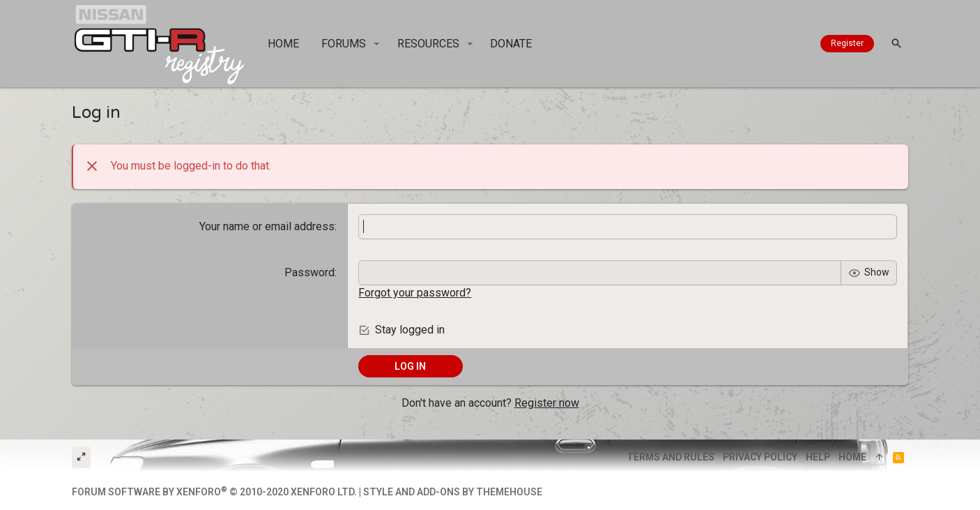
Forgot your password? (415, 293)
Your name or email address (267, 226)
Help (818, 457)
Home (852, 457)
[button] (377, 44)
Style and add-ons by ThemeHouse (453, 492)
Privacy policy (760, 457)
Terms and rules (671, 457)
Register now (547, 403)
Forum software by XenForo (214, 492)
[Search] (896, 44)
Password (309, 272)
